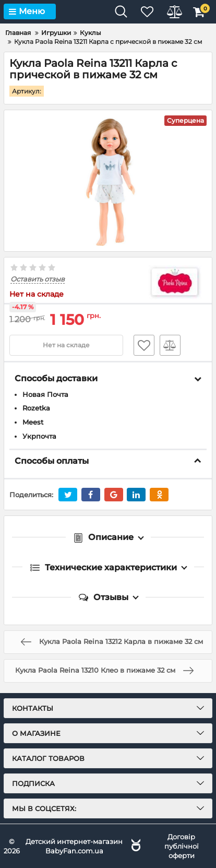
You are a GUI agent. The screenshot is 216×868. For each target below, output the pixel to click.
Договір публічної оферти (182, 846)
